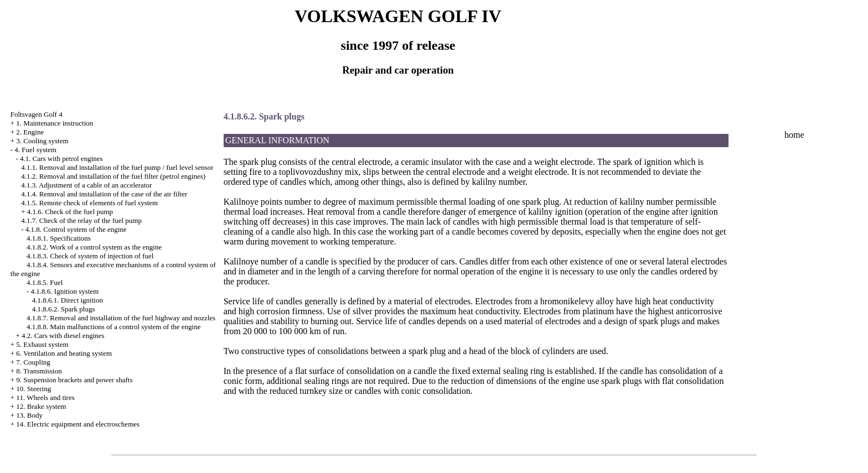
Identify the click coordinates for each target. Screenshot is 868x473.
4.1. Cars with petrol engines (61, 158)
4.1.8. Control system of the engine (76, 229)
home (794, 135)
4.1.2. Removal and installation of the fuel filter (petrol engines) (113, 176)
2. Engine (30, 132)
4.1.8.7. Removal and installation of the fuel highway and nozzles (121, 318)
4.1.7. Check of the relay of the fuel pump (81, 220)
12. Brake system (41, 406)
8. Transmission (39, 371)
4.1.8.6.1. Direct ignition (68, 300)
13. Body (29, 415)
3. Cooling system (42, 141)
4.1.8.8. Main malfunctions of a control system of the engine (113, 327)
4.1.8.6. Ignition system (65, 291)
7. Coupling (33, 362)
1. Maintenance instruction (55, 123)
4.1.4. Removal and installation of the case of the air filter (104, 194)
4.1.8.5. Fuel (45, 282)
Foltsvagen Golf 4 (37, 114)
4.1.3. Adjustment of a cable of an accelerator (86, 185)
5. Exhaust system (42, 344)
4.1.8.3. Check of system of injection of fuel (90, 256)
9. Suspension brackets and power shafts (74, 380)
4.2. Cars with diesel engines (63, 336)
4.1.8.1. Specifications (59, 238)
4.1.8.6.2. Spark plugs (64, 309)
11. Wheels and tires (45, 397)
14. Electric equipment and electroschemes (78, 424)
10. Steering (33, 389)
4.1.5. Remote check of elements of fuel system (89, 203)
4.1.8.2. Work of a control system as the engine (94, 247)
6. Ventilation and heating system (64, 353)
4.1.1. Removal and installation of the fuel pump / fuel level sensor (117, 167)
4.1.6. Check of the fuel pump (70, 212)
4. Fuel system (35, 150)
